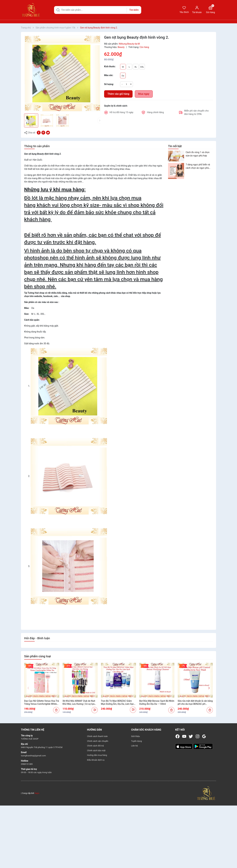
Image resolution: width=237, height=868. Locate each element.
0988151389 (27, 764)
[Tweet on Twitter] (48, 132)
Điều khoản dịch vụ (96, 760)
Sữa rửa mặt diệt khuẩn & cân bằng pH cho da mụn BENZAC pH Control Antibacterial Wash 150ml (195, 703)
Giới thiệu (135, 736)
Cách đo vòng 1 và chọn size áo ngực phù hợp (198, 154)
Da (123, 76)
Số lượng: (109, 84)
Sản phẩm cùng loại (38, 656)
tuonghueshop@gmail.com (33, 756)
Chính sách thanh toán (97, 736)
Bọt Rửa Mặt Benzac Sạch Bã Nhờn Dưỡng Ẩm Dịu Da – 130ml (157, 702)
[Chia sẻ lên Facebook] (39, 132)
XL (136, 67)
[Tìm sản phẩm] (98, 10)
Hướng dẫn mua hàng (97, 755)
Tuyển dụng (136, 741)
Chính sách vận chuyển (98, 741)
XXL (142, 67)
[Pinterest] (43, 132)
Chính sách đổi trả (95, 746)
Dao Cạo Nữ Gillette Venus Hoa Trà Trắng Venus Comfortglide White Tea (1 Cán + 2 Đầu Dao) (42, 703)
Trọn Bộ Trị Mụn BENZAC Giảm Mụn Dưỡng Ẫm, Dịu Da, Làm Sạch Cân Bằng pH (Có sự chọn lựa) (118, 703)
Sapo (37, 793)
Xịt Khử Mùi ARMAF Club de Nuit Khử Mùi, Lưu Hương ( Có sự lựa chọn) (79, 703)
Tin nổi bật (175, 146)
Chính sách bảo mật (96, 750)
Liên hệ (134, 746)
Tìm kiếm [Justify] (134, 10)
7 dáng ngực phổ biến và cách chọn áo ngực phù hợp (198, 166)
